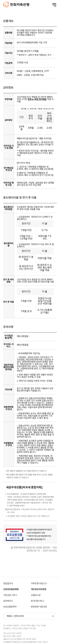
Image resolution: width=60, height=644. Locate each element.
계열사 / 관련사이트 (15, 616)
